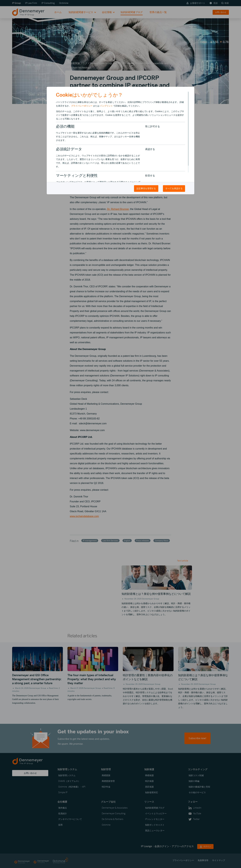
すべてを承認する (174, 188)
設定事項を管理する (146, 188)
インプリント (106, 106)
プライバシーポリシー (82, 106)
